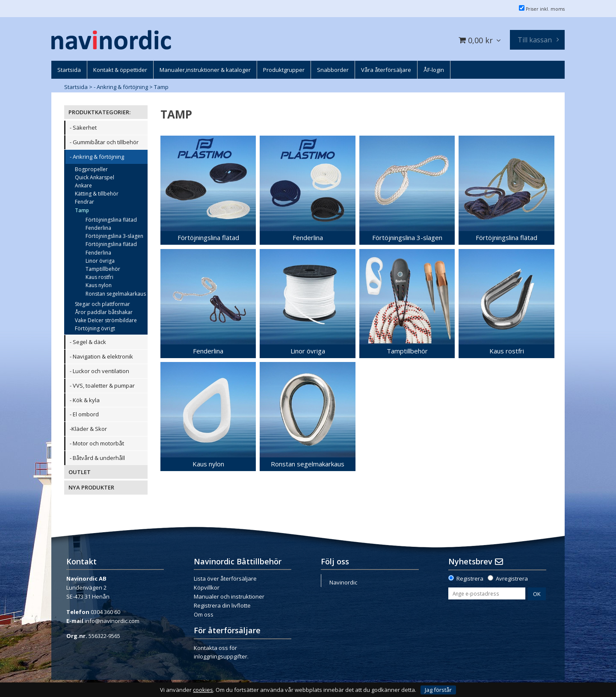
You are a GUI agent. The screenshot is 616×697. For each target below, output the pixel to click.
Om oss (204, 614)
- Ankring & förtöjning (121, 87)
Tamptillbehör (103, 269)
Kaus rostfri (99, 277)
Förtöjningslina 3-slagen (114, 236)
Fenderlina (98, 228)
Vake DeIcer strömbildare (106, 320)
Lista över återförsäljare (225, 578)
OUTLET (80, 472)
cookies (203, 690)
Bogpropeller (91, 169)
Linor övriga (100, 261)
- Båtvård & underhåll (97, 458)
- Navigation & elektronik (101, 356)
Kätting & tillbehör (97, 194)
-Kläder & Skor (88, 429)
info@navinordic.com (112, 621)
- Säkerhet (83, 128)
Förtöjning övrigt (95, 328)
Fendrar (84, 202)
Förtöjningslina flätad (111, 220)
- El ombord (84, 414)
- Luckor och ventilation (99, 371)
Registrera (470, 578)
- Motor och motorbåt (97, 443)
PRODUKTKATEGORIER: (99, 112)
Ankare (83, 185)
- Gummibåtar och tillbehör (104, 142)
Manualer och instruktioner (229, 596)
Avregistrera (512, 578)
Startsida (76, 87)
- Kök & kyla (85, 400)
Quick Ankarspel (95, 177)
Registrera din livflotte (222, 605)
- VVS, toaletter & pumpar (102, 386)
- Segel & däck (88, 342)
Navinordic (343, 582)
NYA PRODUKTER (91, 487)
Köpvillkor (207, 587)
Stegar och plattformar (102, 304)
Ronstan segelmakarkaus (116, 294)
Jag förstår (438, 690)
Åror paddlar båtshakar (104, 312)
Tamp (161, 87)
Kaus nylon (99, 285)
